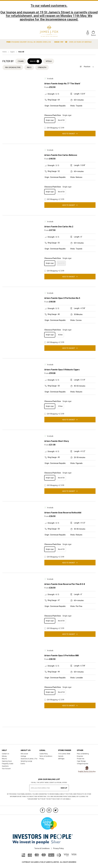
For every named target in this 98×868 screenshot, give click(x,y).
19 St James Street (64, 754)
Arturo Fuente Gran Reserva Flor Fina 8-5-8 (65, 584)
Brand (35, 61)
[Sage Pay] (51, 856)
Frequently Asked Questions (7, 765)
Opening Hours (7, 761)
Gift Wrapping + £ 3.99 (54, 128)
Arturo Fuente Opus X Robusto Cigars (62, 370)
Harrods (61, 756)
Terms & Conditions (46, 756)
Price (29, 67)
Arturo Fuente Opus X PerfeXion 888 (61, 656)
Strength (42, 67)
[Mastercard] (37, 856)
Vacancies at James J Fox (29, 759)
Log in (87, 35)
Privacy (42, 759)
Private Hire (81, 759)
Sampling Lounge (26, 761)
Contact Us (5, 754)
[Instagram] (49, 810)
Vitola (49, 61)
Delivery (4, 756)
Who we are (24, 754)
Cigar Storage (81, 761)
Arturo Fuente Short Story (57, 441)
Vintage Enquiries (83, 764)
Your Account (6, 769)
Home (5, 52)
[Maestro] (44, 856)
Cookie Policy (44, 754)
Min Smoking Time (13, 67)
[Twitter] (56, 810)
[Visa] (74, 855)
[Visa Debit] (66, 856)
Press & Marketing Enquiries (83, 755)
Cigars (13, 52)
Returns (4, 759)
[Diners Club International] (59, 856)
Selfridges (61, 759)
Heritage (23, 756)
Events (23, 764)
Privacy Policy (58, 848)
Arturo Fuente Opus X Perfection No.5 (62, 298)
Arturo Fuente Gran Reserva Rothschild (63, 513)
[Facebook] (43, 810)
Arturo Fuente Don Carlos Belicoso (61, 155)
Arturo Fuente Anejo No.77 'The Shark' (62, 84)
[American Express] (23, 856)
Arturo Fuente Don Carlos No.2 (59, 227)
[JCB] (30, 856)
